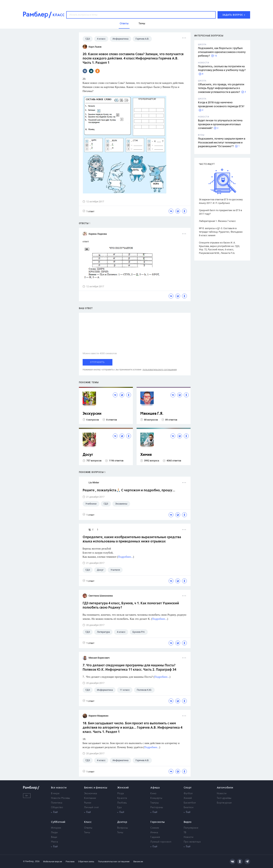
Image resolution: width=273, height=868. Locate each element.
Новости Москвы (61, 798)
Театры (155, 803)
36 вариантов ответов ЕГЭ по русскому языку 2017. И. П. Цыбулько (221, 201)
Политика (57, 803)
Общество (57, 808)
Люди (54, 833)
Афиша (155, 788)
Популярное (191, 828)
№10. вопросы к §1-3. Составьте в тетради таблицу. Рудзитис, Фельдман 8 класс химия (221, 232)
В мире (55, 794)
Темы (87, 833)
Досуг (88, 455)
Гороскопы (158, 822)
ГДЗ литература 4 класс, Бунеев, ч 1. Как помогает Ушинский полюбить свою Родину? (131, 606)
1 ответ (88, 211)
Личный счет (91, 808)
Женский (123, 788)
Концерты (156, 798)
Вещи (54, 837)
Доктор (122, 822)
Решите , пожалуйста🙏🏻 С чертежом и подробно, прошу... (129, 490)
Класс (88, 822)
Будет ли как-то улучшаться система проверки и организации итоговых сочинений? (220, 124)
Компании (90, 798)
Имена (154, 833)
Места (55, 842)
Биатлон (189, 808)
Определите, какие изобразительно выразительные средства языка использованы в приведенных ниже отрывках (132, 539)
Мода (120, 794)
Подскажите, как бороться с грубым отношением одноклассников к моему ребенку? (222, 52)
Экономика (91, 794)
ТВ (185, 833)
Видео (188, 822)
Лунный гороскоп (161, 842)
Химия (146, 455)
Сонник (155, 828)
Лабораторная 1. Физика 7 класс (217, 221)
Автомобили (225, 788)
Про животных (192, 842)
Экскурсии (92, 414)
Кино (153, 794)
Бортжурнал (224, 803)
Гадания (155, 837)
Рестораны (157, 808)
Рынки (88, 803)
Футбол (188, 794)
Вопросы (123, 828)
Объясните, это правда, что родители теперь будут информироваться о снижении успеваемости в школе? (221, 88)
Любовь (122, 803)
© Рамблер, (29, 861)
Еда (119, 808)
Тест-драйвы (224, 798)
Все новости (59, 788)
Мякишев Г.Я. (152, 414)
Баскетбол (190, 803)
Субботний (58, 822)
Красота (122, 798)
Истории (56, 828)
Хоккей (188, 798)
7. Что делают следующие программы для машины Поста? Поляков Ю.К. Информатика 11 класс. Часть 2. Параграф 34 (129, 668)
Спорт (188, 788)
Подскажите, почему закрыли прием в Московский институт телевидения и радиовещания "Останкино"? (222, 143)
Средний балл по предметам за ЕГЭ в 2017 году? (220, 212)
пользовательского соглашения (160, 370)
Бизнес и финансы (96, 788)
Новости (222, 794)
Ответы (88, 828)
